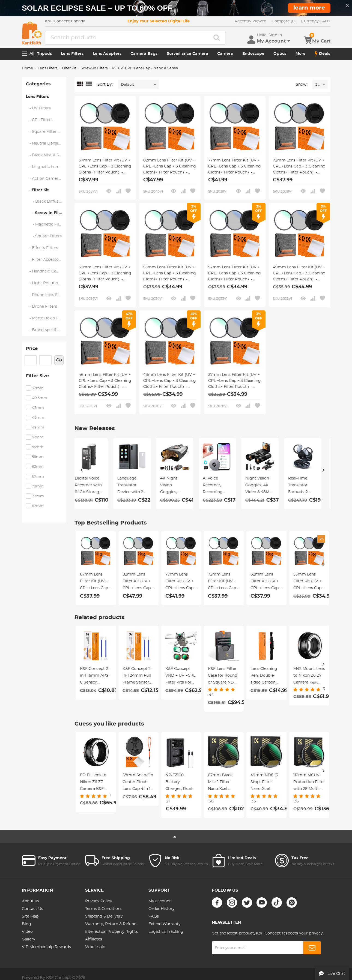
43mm (38, 408)
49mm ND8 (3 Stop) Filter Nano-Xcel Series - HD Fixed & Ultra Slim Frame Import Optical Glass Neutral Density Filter (265, 783)
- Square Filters (44, 236)
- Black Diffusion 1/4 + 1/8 (46, 202)
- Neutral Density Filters (46, 143)
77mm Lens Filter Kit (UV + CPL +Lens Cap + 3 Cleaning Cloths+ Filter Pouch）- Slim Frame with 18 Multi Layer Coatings (235, 167)
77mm (38, 496)
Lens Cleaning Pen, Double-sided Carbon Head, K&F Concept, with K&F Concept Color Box (264, 676)
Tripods (44, 54)
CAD (316, 21)
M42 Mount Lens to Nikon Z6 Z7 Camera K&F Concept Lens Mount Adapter (309, 676)
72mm (38, 486)
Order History (162, 909)
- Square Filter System (46, 132)
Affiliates (94, 939)
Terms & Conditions (104, 909)
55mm (38, 447)
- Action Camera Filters (46, 179)
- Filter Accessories (46, 260)
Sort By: (105, 85)
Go (59, 360)
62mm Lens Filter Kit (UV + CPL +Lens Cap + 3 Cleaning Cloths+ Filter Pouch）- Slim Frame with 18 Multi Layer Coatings (105, 274)
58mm (38, 457)
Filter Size (37, 376)
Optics (280, 54)
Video (27, 932)
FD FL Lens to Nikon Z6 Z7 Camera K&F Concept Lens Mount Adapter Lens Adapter (94, 783)
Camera (225, 54)
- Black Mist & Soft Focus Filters (46, 155)
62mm (38, 467)
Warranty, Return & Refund (111, 924)
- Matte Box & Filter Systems (46, 318)
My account (160, 901)
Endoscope (253, 54)
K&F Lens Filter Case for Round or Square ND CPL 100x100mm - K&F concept (224, 676)
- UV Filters (38, 108)
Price (32, 349)
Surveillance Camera (187, 54)
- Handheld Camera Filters (46, 271)
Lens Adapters (107, 54)
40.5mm (40, 398)
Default (127, 85)
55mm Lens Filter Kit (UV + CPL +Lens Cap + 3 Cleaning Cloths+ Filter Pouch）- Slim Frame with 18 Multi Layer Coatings (170, 274)
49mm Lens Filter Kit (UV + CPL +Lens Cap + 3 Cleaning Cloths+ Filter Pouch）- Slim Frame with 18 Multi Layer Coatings (299, 274)
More (301, 54)
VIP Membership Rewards (46, 947)
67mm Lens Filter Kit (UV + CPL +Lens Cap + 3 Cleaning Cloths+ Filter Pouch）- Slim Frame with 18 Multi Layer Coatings (105, 167)
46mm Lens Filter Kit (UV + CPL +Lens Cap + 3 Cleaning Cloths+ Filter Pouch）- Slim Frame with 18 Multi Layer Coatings (105, 381)
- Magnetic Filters (46, 224)
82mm (38, 506)
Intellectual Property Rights (112, 932)
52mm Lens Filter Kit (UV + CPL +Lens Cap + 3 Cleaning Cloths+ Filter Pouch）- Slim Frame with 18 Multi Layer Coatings (235, 274)
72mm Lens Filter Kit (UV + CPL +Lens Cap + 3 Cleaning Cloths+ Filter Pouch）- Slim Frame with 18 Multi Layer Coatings (299, 167)
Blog (26, 924)
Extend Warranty (165, 924)
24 (317, 85)
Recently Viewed (250, 21)
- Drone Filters (42, 307)
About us (30, 901)
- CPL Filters (39, 120)
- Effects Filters (42, 248)
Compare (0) (284, 21)
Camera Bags (144, 54)
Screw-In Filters (94, 68)
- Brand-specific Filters (46, 330)
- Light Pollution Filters (46, 283)
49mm (38, 428)
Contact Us (32, 909)
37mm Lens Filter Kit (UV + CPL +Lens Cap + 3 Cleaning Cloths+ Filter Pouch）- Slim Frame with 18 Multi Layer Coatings (235, 381)
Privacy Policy (99, 901)
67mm (38, 477)
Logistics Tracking (166, 932)
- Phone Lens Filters (46, 295)
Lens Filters (72, 54)
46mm (38, 418)
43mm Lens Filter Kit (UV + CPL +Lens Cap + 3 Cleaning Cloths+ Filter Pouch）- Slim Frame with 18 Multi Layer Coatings (170, 381)
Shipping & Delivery (104, 916)
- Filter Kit (37, 190)
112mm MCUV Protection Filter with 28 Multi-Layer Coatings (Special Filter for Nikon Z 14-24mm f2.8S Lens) (309, 783)
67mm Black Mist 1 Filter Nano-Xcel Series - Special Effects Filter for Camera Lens (223, 783)
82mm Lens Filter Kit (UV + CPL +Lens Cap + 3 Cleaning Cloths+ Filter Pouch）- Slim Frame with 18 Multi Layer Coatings (170, 167)
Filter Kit (69, 68)
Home (27, 68)
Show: (302, 85)
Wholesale (95, 947)
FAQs (154, 916)
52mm (38, 437)
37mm (38, 388)
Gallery (29, 939)
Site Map (30, 916)
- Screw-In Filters (46, 213)
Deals (322, 54)
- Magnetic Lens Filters (46, 167)
